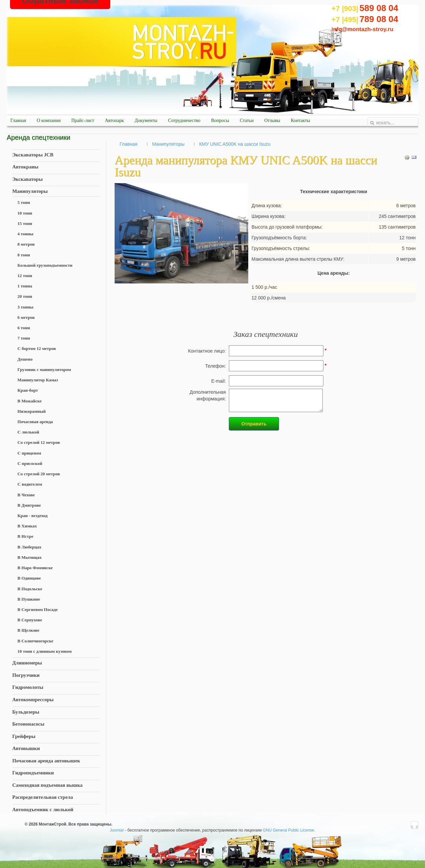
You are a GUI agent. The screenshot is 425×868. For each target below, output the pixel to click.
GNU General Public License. (289, 830)
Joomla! (117, 830)
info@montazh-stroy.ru (362, 29)
